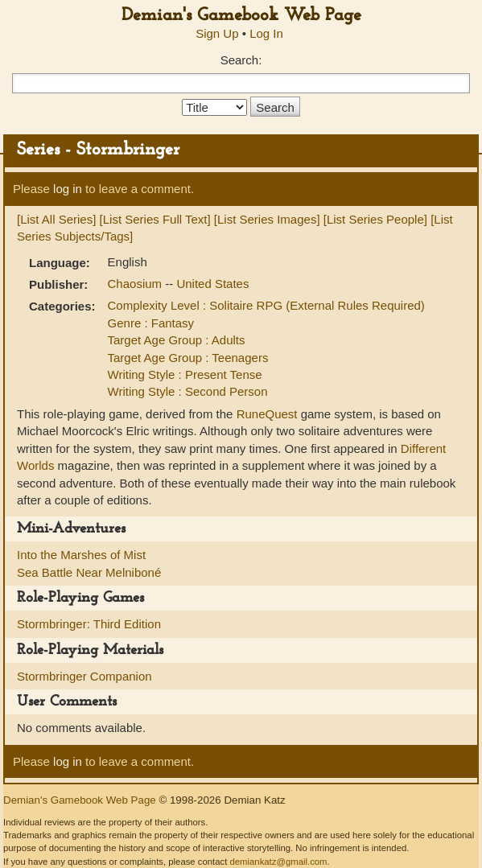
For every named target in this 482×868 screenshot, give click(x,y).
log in (68, 189)
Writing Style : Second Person (188, 391)
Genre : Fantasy (151, 323)
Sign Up (217, 33)
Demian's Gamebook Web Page (241, 16)
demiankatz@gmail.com (278, 862)
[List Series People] (375, 219)
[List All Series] (56, 219)
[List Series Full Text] (155, 219)
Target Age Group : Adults (177, 340)
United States (212, 284)
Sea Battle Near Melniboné (89, 572)
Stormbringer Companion (84, 676)
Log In (266, 33)
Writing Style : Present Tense (185, 374)
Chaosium (137, 284)
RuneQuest (267, 414)
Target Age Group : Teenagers (188, 358)
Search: (241, 60)
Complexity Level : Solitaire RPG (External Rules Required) (266, 305)
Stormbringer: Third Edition (89, 624)
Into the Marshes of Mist (81, 555)
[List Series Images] (267, 219)
